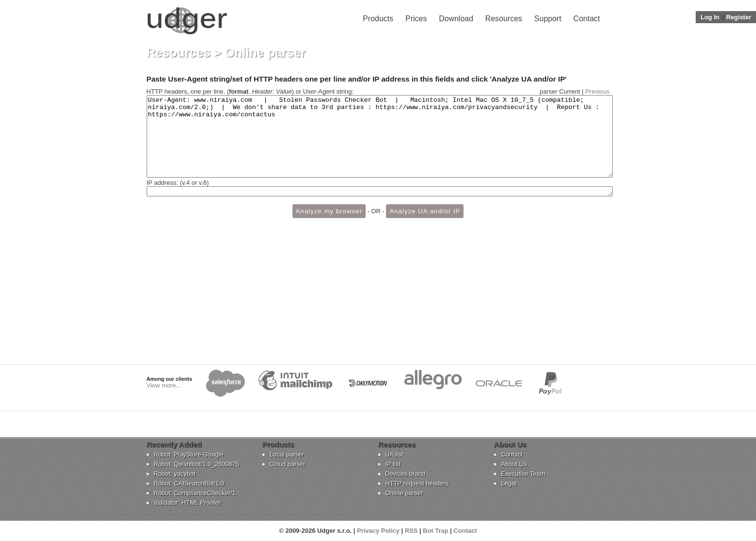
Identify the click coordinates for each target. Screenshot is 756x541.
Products (378, 19)
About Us (514, 464)
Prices (416, 19)
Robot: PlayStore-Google (189, 454)
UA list (394, 454)
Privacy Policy (378, 531)
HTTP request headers (417, 483)
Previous (598, 91)
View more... (164, 385)
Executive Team (523, 474)
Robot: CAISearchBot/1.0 (189, 483)
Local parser (287, 454)
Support (548, 19)
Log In (710, 17)
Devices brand (405, 474)
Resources (504, 19)
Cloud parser (288, 464)
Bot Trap (436, 531)
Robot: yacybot (175, 474)
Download (456, 19)
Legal (509, 483)
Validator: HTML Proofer (187, 503)
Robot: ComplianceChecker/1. (196, 493)
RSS (411, 531)
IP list (393, 464)
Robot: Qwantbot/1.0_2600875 (197, 464)
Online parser (404, 493)
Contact (586, 19)
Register (739, 17)
